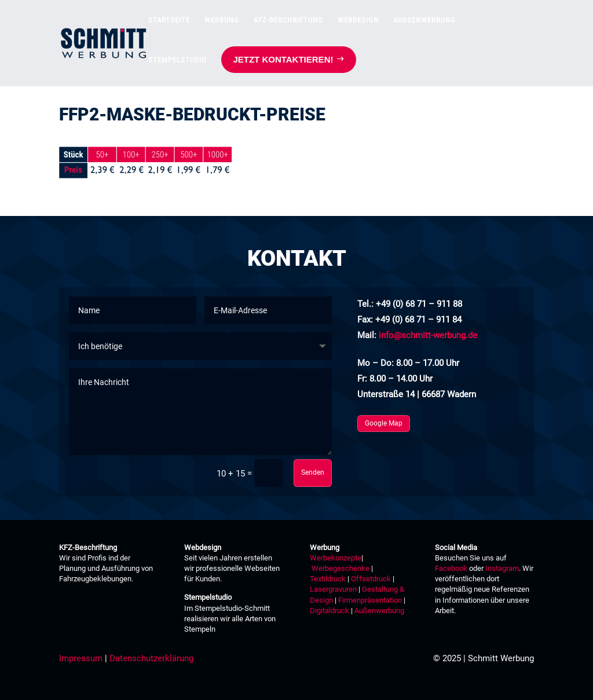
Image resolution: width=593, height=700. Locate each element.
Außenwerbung (379, 611)
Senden (313, 472)
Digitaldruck (330, 611)
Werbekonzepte (336, 558)
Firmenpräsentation (370, 600)
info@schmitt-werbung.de (428, 335)
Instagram (502, 568)
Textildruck (328, 579)
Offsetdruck (371, 579)
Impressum (81, 658)
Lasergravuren (333, 589)
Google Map (384, 423)
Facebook (451, 568)
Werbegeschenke (341, 568)
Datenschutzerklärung (151, 658)
